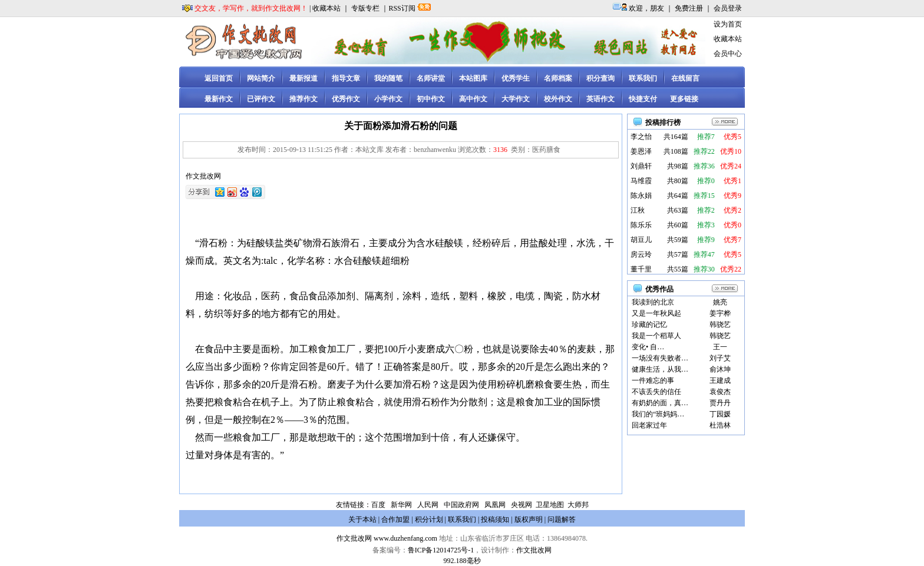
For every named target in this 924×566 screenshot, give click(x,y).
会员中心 (728, 54)
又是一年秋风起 (656, 313)
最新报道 (303, 78)
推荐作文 (303, 99)
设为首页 (728, 24)
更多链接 (684, 99)
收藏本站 (326, 8)
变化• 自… (648, 347)
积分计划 (429, 519)
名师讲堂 (431, 78)
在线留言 (685, 78)
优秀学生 (516, 78)
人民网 (428, 505)
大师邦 (577, 505)
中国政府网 (461, 505)
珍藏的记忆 (649, 325)
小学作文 (388, 99)
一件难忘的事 (653, 380)
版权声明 (529, 519)
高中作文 (473, 99)
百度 (378, 505)
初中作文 (431, 99)
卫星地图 (550, 505)
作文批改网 (354, 538)
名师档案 (558, 78)
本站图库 (473, 78)
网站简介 (261, 78)
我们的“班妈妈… (658, 414)
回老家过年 (649, 425)
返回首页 (219, 78)
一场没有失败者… (660, 358)
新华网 (401, 505)
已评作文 (261, 99)
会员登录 (728, 8)
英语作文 (600, 99)
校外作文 (558, 99)
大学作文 (516, 99)
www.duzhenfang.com (405, 538)
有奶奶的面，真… (660, 403)
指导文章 (346, 78)
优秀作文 (346, 99)
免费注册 (689, 8)
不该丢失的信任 (656, 392)
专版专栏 (365, 8)
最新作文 (219, 99)
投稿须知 (495, 519)
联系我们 (643, 78)
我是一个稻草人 (656, 336)
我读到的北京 (653, 302)
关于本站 (362, 519)
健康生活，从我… (660, 369)
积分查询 (600, 78)
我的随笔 (388, 78)
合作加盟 (395, 519)
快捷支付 (643, 99)
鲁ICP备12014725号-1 (441, 550)
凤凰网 (495, 505)
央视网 (522, 505)
